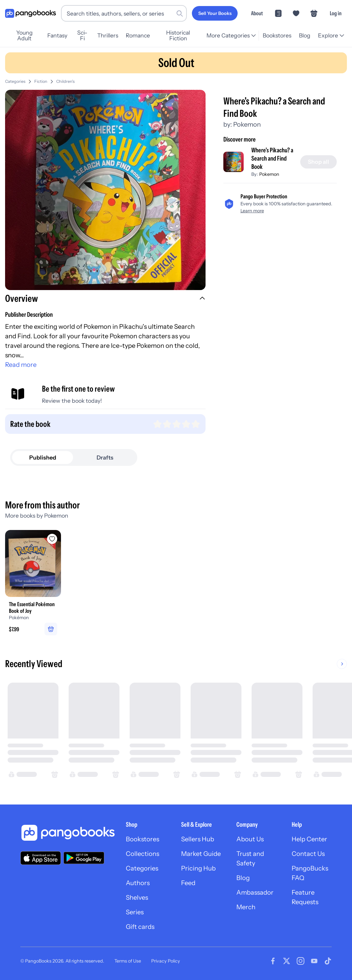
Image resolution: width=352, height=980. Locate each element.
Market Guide (201, 854)
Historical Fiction (178, 36)
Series (135, 912)
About (257, 13)
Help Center (309, 839)
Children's (65, 81)
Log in (336, 13)
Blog (305, 35)
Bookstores (277, 35)
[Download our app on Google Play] (84, 858)
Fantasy (57, 35)
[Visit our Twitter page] (287, 961)
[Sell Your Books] (215, 13)
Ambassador (255, 892)
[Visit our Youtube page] (314, 961)
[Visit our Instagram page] (301, 961)
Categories (15, 81)
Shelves (137, 897)
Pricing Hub (198, 868)
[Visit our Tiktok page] (328, 961)
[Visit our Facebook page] (273, 961)
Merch (246, 907)
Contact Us (308, 854)
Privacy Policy (166, 961)
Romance (138, 35)
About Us (250, 839)
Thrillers (108, 35)
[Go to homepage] (30, 13)
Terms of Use (128, 961)
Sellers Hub (198, 839)
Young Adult (24, 36)
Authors (138, 883)
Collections (142, 854)
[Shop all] (318, 162)
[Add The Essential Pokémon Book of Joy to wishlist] (52, 539)
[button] (105, 299)
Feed (188, 883)
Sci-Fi (82, 36)
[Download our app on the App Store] (41, 858)
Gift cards (140, 927)
